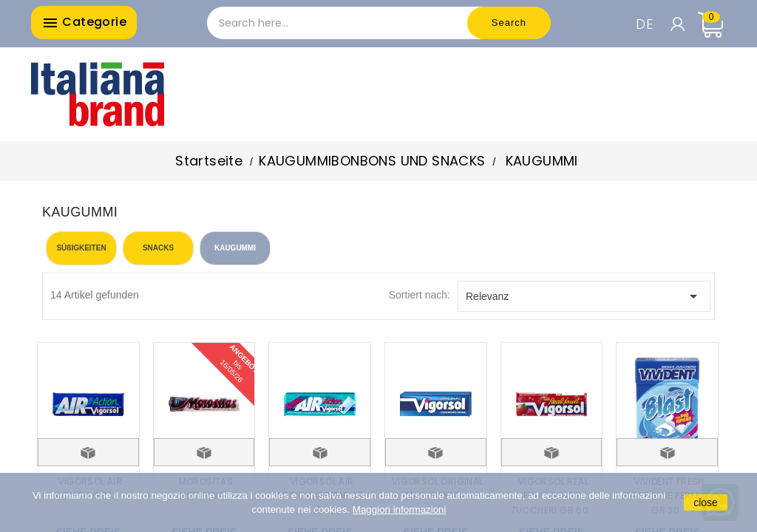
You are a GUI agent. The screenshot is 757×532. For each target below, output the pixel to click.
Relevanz (584, 296)
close (706, 502)
